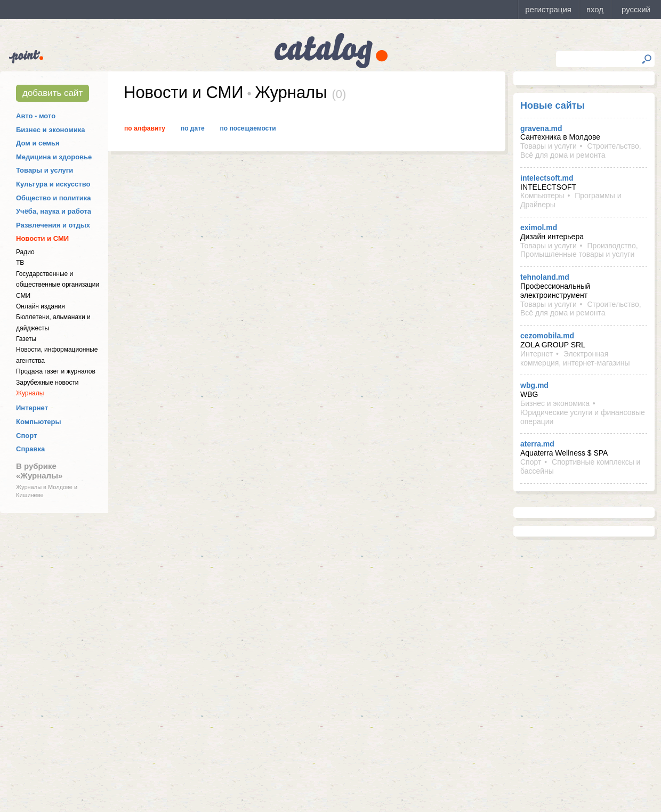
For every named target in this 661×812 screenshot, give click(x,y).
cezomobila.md (547, 336)
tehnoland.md (545, 277)
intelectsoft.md (547, 178)
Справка (30, 449)
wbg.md (534, 385)
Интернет (32, 408)
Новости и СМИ (42, 238)
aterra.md (537, 444)
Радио (25, 252)
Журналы (30, 393)
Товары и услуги (45, 170)
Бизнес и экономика (51, 130)
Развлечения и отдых (53, 225)
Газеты (26, 339)
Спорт (26, 436)
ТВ (20, 263)
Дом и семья (38, 143)
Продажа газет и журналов (56, 371)
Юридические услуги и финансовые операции (583, 417)
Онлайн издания (41, 306)
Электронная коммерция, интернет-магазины (575, 358)
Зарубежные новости (47, 383)
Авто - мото (36, 116)
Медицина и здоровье (54, 157)
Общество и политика (54, 198)
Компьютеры (39, 422)
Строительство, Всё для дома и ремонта (581, 151)
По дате (193, 128)
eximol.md (539, 228)
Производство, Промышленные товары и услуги (579, 250)
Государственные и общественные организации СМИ (58, 285)
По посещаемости (248, 128)
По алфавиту (145, 128)
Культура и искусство (53, 184)
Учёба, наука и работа (54, 211)
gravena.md (541, 128)
